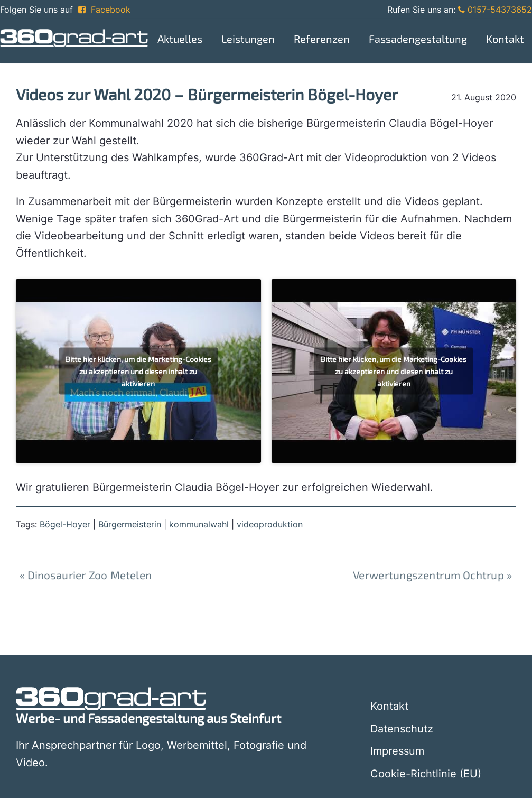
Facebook (104, 10)
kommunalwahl (199, 524)
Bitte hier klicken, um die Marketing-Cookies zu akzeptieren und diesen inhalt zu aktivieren (138, 371)
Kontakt (389, 706)
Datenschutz (402, 729)
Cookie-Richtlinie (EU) (426, 774)
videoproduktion (270, 524)
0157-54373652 (495, 10)
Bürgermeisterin (130, 524)
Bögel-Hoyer (65, 524)
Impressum (397, 751)
